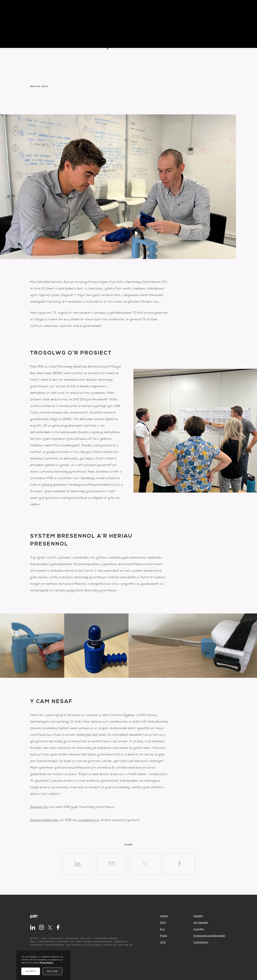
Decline (52, 971)
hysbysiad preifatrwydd (209, 936)
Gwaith (198, 916)
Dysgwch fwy (39, 807)
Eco (162, 929)
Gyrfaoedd (201, 923)
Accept (31, 971)
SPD (163, 923)
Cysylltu (199, 929)
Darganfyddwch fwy (44, 820)
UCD (163, 942)
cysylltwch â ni (89, 820)
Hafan (164, 916)
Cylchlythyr (201, 942)
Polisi (163, 936)
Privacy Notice (46, 963)
